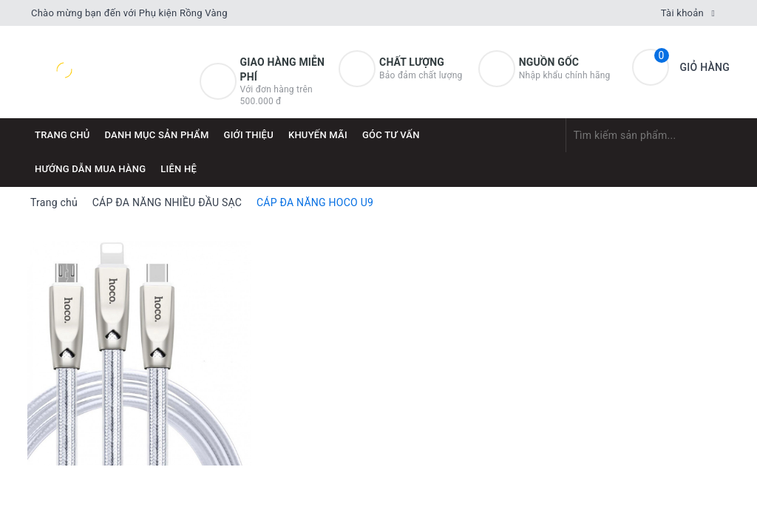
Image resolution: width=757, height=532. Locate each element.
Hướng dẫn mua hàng (90, 169)
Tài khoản (682, 13)
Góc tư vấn (391, 135)
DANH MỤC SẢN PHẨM (157, 135)
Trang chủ (62, 135)
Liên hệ (179, 169)
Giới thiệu (249, 135)
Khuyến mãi (318, 135)
